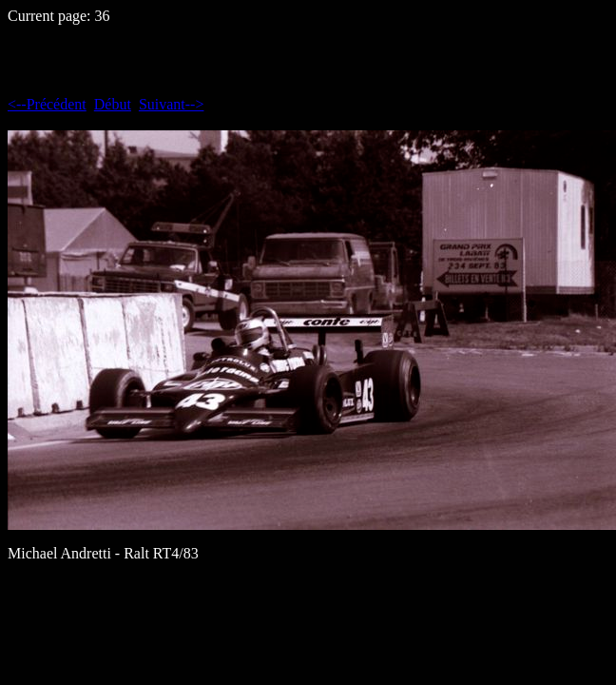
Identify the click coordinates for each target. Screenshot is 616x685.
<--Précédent (47, 104)
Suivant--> (172, 104)
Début (113, 104)
